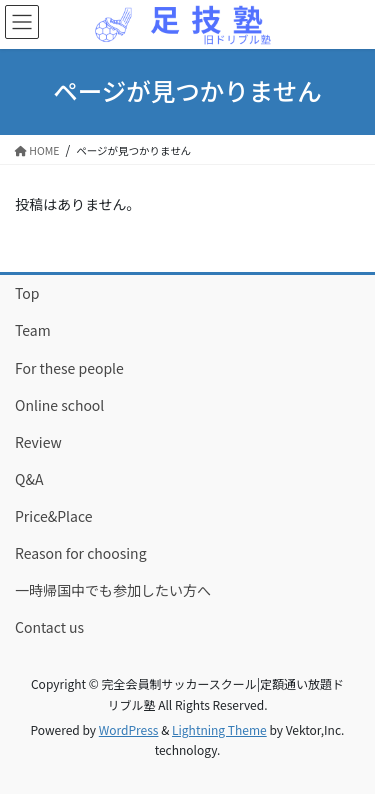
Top (27, 293)
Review (38, 442)
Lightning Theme (219, 729)
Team (33, 330)
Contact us (49, 627)
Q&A (29, 479)
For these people (69, 368)
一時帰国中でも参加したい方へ (113, 590)
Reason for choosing (81, 553)
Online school (59, 405)
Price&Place (53, 516)
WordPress (129, 729)
